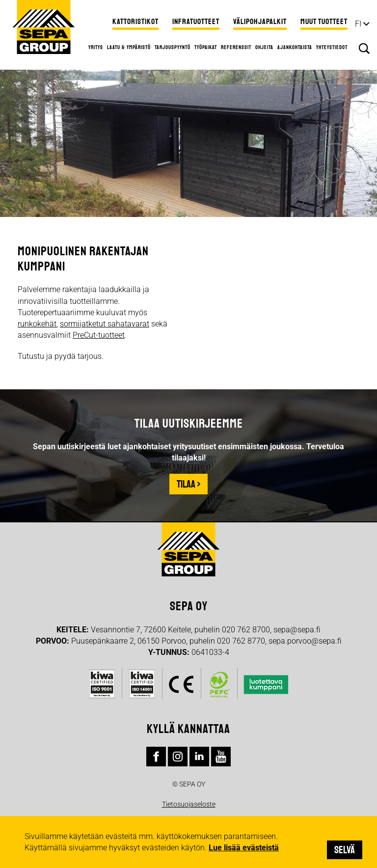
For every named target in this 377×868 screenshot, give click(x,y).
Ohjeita (264, 47)
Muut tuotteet (324, 22)
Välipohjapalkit (260, 22)
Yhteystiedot (332, 47)
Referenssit (236, 47)
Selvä (345, 850)
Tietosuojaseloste (189, 804)
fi (358, 24)
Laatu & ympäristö (129, 47)
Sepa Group (44, 27)
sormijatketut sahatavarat (105, 324)
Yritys (96, 47)
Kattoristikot (135, 22)
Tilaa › (188, 484)
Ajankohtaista (295, 47)
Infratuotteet (196, 22)
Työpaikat (206, 47)
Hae (364, 49)
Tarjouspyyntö (173, 47)
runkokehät (37, 324)
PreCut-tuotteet (99, 335)
